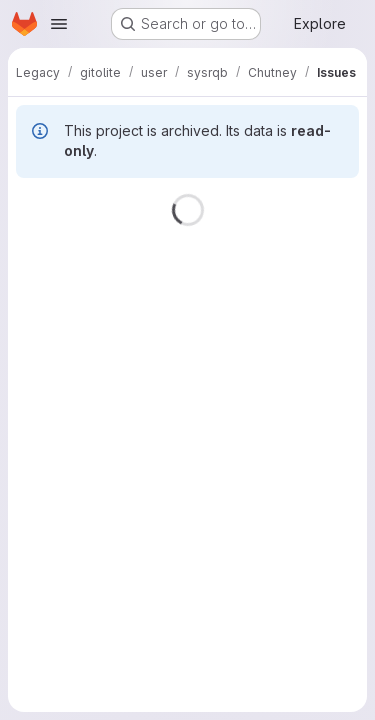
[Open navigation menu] (59, 24)
